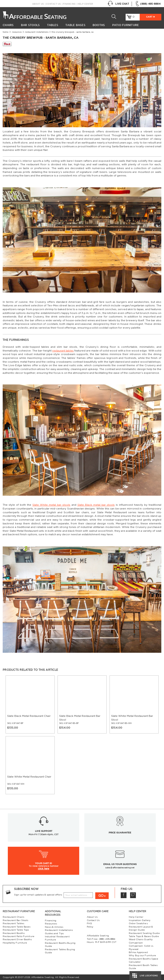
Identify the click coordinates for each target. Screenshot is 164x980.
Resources (17, 32)
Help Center (85, 4)
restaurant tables (63, 351)
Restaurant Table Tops (16, 930)
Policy (90, 927)
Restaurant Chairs (13, 917)
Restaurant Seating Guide (144, 933)
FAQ (89, 923)
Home (6, 32)
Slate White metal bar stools (51, 505)
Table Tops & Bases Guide (144, 936)
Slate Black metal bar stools (96, 505)
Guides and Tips (54, 934)
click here (44, 869)
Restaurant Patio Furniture (19, 936)
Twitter (133, 895)
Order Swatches (138, 923)
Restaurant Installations (37, 32)
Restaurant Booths (14, 933)
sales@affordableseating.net (120, 868)
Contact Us (53, 4)
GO (101, 896)
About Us (38, 4)
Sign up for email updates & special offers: (38, 895)
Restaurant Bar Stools (15, 920)
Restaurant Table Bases (17, 927)
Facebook (124, 895)
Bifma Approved (138, 952)
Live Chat (118, 4)
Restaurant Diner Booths (17, 940)
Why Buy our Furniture (142, 956)
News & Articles (54, 927)
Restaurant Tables (13, 923)
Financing (69, 4)
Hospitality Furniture (15, 943)
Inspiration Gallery (140, 920)
